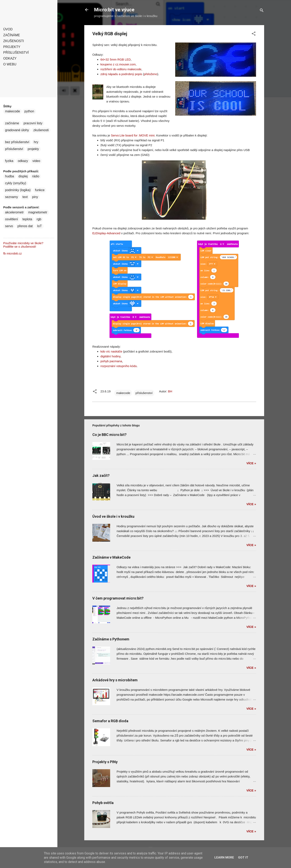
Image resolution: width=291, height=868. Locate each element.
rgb (39, 219)
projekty (33, 149)
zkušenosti (41, 130)
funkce (40, 190)
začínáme (12, 123)
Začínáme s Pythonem (111, 639)
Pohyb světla (103, 803)
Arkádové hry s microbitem (115, 680)
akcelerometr (14, 212)
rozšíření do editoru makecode (121, 69)
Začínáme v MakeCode (111, 557)
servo (9, 226)
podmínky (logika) (18, 190)
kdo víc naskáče (111, 351)
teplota (27, 219)
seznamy (12, 197)
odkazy (23, 161)
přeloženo (151, 74)
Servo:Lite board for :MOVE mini (133, 135)
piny (35, 197)
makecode (123, 393)
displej (23, 176)
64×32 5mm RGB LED (116, 59)
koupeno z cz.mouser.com (118, 64)
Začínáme (12, 35)
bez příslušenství (17, 142)
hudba (10, 176)
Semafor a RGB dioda (110, 721)
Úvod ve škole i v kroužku (113, 516)
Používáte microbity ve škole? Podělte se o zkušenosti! (23, 245)
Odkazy (10, 58)
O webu (10, 64)
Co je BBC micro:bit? (109, 435)
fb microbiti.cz (13, 253)
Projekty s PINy (105, 762)
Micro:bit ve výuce (114, 10)
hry (36, 142)
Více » (251, 463)
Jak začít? (101, 476)
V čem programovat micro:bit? (118, 598)
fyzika (9, 161)
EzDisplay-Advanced (106, 233)
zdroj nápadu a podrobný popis (121, 74)
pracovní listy (33, 123)
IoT (40, 226)
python (29, 111)
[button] (254, 34)
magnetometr (38, 212)
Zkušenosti (14, 41)
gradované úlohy (17, 130)
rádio (36, 176)
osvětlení (12, 219)
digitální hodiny (110, 356)
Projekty (12, 47)
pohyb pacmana (111, 361)
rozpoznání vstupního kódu (119, 366)
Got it (243, 857)
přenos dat (25, 226)
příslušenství (144, 393)
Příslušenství (16, 53)
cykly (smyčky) (16, 183)
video (36, 161)
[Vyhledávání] (262, 11)
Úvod (8, 29)
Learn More (224, 857)
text (25, 197)
